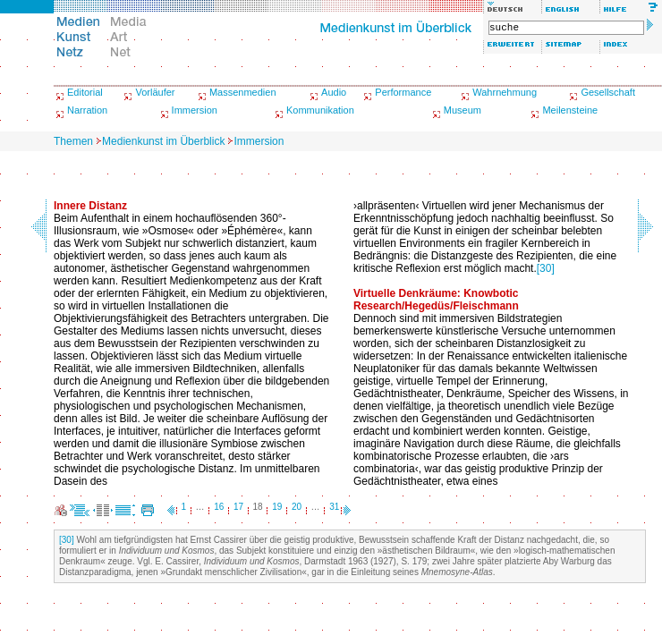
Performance (403, 92)
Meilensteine (570, 110)
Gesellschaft (608, 92)
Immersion (195, 110)
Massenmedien (243, 92)
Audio (334, 92)
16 (219, 507)
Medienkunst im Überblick (163, 141)
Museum (463, 110)
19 (277, 507)
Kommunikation (320, 110)
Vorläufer (155, 92)
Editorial (85, 92)
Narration (87, 110)
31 (334, 507)
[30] (546, 268)
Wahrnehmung (505, 92)
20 (297, 507)
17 (238, 507)
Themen (73, 141)
